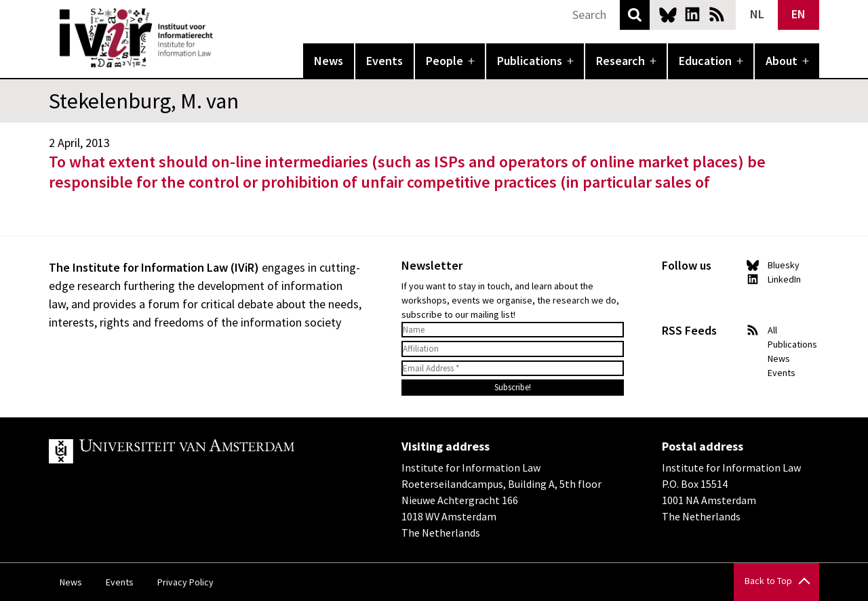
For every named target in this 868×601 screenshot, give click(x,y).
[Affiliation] (513, 349)
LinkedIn (692, 14)
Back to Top (768, 581)
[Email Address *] (513, 369)
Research (620, 61)
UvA (206, 451)
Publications (530, 61)
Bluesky (668, 14)
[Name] (513, 330)
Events (384, 61)
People (445, 61)
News (329, 61)
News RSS (717, 14)
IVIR (222, 38)
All (772, 330)
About (782, 61)
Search (635, 15)
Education (705, 61)
